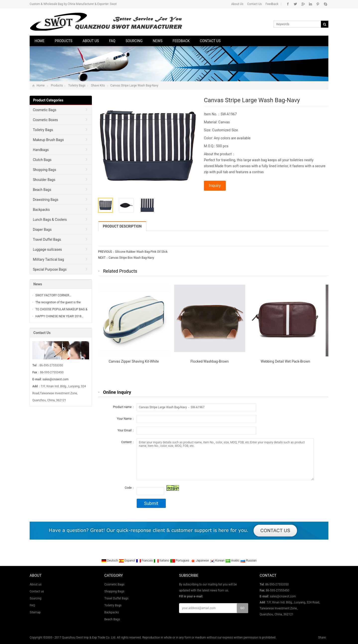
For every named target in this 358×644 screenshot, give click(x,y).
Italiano (162, 561)
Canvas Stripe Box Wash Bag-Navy (131, 258)
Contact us (210, 41)
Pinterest (318, 4)
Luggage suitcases (47, 249)
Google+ (303, 4)
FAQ (112, 41)
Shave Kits (98, 85)
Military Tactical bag (48, 259)
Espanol (127, 561)
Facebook (288, 4)
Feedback (272, 4)
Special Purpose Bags (50, 269)
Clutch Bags (42, 160)
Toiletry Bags (77, 85)
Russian (248, 561)
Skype (325, 4)
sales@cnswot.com (56, 379)
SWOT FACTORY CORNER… (53, 295)
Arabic (233, 561)
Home (40, 41)
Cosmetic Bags (45, 110)
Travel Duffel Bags (47, 240)
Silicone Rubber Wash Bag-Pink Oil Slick (141, 252)
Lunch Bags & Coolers (50, 220)
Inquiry (215, 186)
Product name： (124, 407)
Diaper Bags (42, 230)
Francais (145, 561)
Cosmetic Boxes (45, 120)
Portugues (180, 561)
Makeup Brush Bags (48, 140)
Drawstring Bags (46, 200)
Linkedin (310, 4)
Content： (128, 442)
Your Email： (126, 430)
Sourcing (134, 41)
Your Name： (126, 419)
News (158, 41)
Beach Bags (42, 190)
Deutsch (110, 561)
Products (64, 41)
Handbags (41, 150)
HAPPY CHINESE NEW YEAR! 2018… (59, 316)
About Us (237, 4)
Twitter (295, 4)
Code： (130, 488)
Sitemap (35, 612)
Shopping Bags (45, 170)
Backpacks (41, 210)
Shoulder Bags (44, 180)
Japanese (200, 561)
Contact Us (255, 4)
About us (91, 41)
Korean (218, 561)
